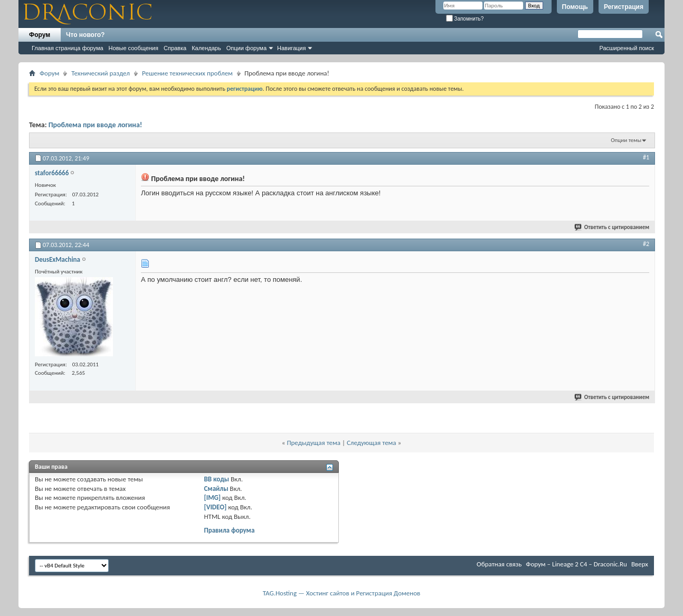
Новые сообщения (134, 48)
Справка (175, 48)
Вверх (640, 564)
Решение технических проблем (187, 73)
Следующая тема (372, 443)
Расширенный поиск (627, 48)
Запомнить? (465, 19)
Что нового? (85, 35)
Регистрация (624, 7)
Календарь (206, 48)
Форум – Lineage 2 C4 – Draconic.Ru (576, 564)
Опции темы (626, 140)
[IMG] (212, 497)
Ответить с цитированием (612, 227)
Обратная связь (499, 564)
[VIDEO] (215, 507)
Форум (40, 35)
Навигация (291, 48)
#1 (646, 157)
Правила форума (229, 530)
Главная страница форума (68, 48)
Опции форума (246, 48)
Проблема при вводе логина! (96, 125)
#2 (646, 244)
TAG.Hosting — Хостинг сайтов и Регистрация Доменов (342, 593)
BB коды (216, 479)
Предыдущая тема (314, 443)
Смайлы (216, 489)
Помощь (575, 7)
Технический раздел (101, 73)
